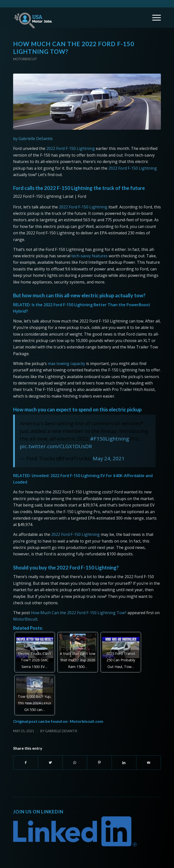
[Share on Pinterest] (99, 763)
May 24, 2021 (109, 458)
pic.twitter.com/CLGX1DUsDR (56, 446)
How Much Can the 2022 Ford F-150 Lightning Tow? (79, 613)
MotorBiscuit (25, 619)
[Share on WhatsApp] (75, 763)
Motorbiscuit (25, 59)
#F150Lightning (110, 439)
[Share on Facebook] (26, 763)
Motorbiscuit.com (87, 721)
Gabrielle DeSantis (61, 731)
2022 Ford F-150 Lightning (71, 148)
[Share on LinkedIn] (124, 763)
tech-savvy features (89, 256)
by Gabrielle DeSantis (33, 139)
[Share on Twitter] (50, 763)
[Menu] (154, 18)
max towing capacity (66, 363)
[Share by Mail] (149, 763)
